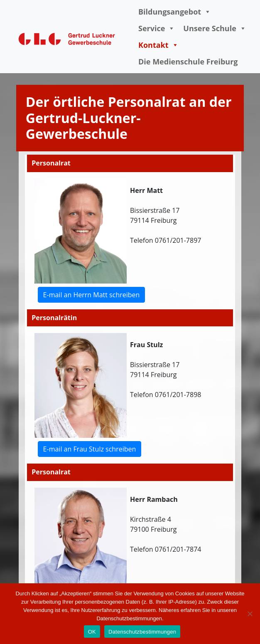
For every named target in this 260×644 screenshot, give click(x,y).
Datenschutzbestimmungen (142, 632)
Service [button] (157, 28)
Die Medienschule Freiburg (188, 62)
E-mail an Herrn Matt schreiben (92, 295)
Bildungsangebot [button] (175, 12)
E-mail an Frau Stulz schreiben (90, 449)
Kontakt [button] (158, 45)
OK (92, 632)
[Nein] (250, 614)
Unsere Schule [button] (215, 28)
